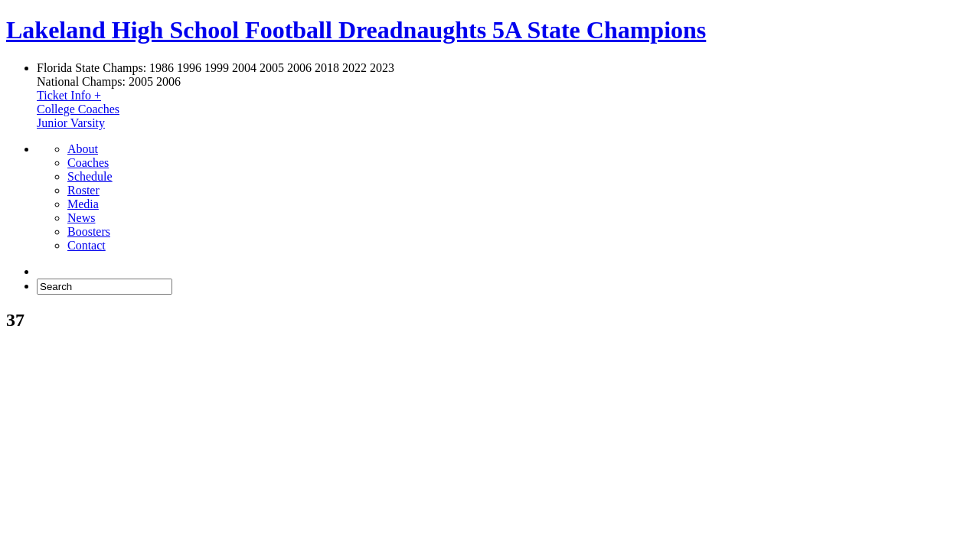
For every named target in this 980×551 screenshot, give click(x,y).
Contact (87, 245)
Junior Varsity (71, 123)
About (83, 149)
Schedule (90, 176)
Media (83, 204)
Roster (83, 190)
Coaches (88, 163)
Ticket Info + (69, 95)
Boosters (89, 231)
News (81, 218)
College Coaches (78, 109)
